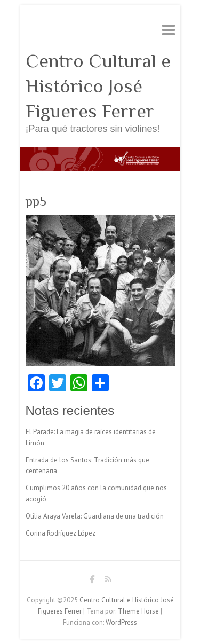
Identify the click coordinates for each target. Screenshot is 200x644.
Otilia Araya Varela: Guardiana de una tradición (95, 516)
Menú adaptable (169, 30)
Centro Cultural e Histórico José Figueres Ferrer (98, 86)
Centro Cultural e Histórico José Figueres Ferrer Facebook (92, 581)
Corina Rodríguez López (61, 533)
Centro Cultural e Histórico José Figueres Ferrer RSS (108, 581)
